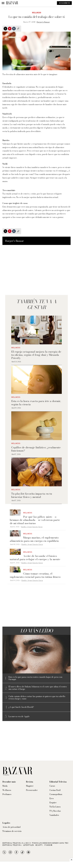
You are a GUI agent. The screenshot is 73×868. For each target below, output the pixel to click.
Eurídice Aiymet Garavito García (32, 527)
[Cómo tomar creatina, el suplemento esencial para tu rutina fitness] (15, 569)
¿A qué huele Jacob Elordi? (21, 707)
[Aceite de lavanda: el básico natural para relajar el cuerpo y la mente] (15, 552)
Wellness (37, 13)
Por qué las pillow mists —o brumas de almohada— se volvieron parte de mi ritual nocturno (35, 520)
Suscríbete (64, 3)
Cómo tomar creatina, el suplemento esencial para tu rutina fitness (35, 575)
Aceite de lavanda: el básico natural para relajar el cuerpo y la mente (35, 557)
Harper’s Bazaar (43, 22)
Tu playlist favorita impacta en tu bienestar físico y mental (32, 495)
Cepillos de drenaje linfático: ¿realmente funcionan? (36, 449)
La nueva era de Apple (19, 716)
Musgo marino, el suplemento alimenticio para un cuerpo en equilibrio (34, 539)
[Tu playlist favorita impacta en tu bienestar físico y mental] (37, 472)
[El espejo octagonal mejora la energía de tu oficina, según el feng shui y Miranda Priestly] (37, 330)
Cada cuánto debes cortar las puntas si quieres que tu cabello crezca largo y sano (37, 698)
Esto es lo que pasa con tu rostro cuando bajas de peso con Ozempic (35, 678)
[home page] (12, 3)
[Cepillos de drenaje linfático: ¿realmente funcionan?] (37, 426)
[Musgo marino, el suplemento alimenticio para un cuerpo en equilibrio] (15, 533)
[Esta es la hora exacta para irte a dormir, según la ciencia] (37, 379)
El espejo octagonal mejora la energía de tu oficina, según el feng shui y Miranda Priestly (36, 355)
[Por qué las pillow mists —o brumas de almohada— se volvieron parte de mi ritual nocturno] (15, 513)
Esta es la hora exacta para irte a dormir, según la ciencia (36, 403)
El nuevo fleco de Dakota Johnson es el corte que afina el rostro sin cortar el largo (38, 688)
